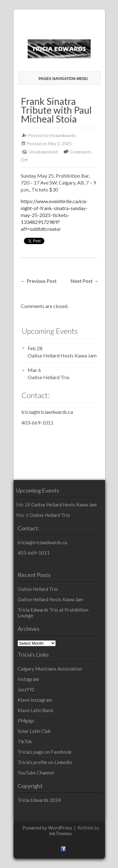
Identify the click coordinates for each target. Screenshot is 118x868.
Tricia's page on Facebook (45, 752)
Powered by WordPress (47, 828)
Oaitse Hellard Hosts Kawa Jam (62, 355)
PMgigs (26, 721)
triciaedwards (62, 135)
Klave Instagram (35, 700)
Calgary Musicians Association (50, 669)
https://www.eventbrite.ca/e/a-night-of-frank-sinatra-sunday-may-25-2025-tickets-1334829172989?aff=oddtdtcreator (54, 215)
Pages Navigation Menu (60, 79)
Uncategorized (43, 152)
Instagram (28, 679)
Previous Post (39, 281)
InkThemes (60, 833)
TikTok (25, 741)
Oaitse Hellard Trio (49, 377)
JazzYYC (26, 689)
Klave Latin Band (35, 710)
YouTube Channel (36, 773)
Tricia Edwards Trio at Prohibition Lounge (53, 613)
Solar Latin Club (34, 731)
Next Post (84, 281)
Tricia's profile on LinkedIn (45, 762)
